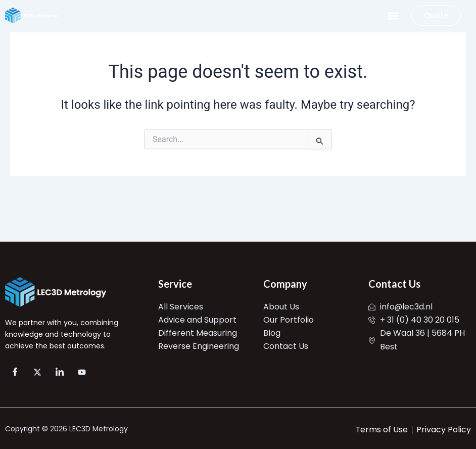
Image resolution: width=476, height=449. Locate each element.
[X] (37, 372)
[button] (393, 15)
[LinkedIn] (60, 372)
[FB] (15, 372)
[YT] (82, 372)
